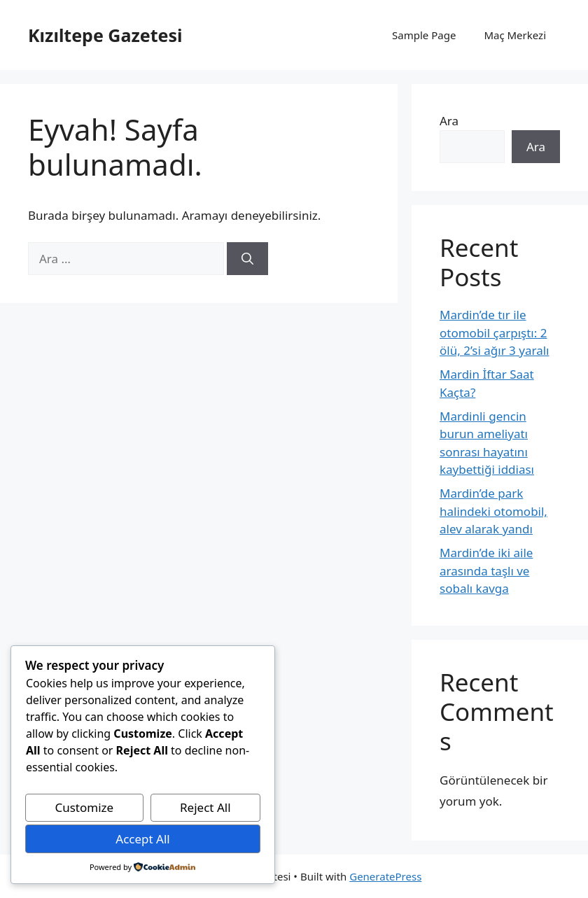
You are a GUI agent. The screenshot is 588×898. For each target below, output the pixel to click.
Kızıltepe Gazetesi (105, 35)
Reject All (205, 807)
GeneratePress (385, 876)
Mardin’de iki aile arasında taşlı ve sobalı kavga (486, 570)
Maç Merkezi (515, 35)
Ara (449, 121)
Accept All (142, 839)
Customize (84, 807)
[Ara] (247, 259)
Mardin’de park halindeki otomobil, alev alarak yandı (493, 511)
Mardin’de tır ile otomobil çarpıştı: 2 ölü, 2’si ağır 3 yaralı (494, 332)
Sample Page (424, 35)
